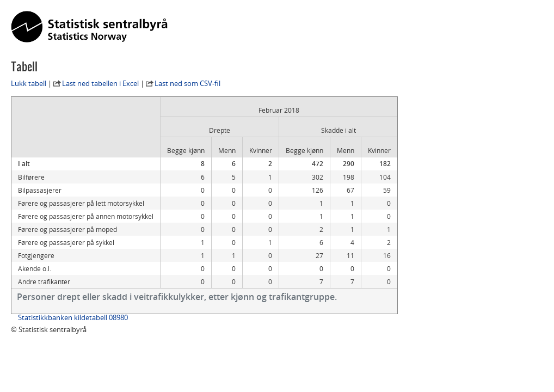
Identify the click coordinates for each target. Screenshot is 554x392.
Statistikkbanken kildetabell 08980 (73, 317)
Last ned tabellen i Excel (100, 83)
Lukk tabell (29, 83)
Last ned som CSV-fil (187, 83)
